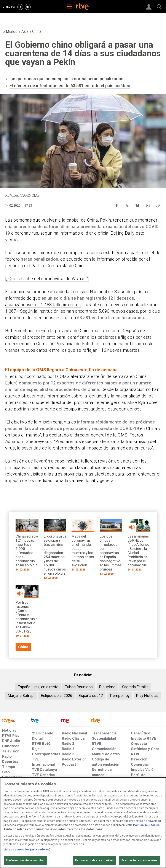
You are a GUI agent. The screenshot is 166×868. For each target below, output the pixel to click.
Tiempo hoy (120, 696)
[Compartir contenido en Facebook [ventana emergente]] (117, 204)
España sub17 (91, 696)
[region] (83, 823)
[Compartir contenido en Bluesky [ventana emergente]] (137, 204)
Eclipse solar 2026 (57, 696)
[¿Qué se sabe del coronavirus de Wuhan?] (47, 279)
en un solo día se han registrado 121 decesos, (88, 298)
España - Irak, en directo (38, 687)
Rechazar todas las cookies (94, 860)
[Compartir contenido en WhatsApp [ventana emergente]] (148, 204)
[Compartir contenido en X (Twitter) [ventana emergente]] (127, 204)
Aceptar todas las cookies (139, 860)
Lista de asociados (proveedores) (27, 849)
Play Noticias (147, 696)
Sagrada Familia (135, 687)
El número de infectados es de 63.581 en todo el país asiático (70, 86)
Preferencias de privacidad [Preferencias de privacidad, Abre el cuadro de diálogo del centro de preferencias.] (25, 860)
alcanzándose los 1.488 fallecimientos (43, 305)
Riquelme (107, 687)
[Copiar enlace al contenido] (158, 204)
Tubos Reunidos (79, 687)
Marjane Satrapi (21, 696)
